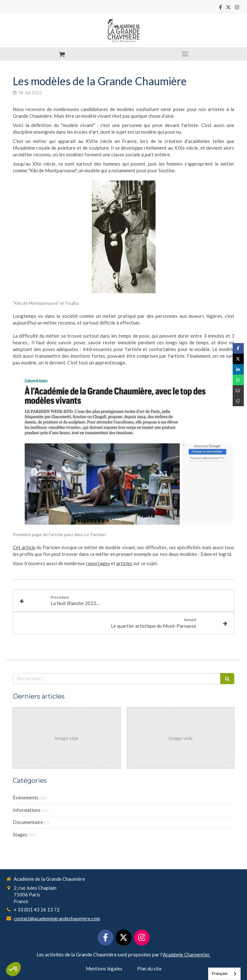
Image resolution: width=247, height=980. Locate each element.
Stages (20, 834)
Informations (27, 810)
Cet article (24, 547)
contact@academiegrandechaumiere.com (57, 918)
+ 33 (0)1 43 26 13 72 (37, 909)
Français (220, 973)
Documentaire (28, 822)
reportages (98, 563)
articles (124, 563)
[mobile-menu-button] (185, 54)
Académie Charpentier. (187, 954)
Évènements (26, 797)
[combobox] (224, 974)
